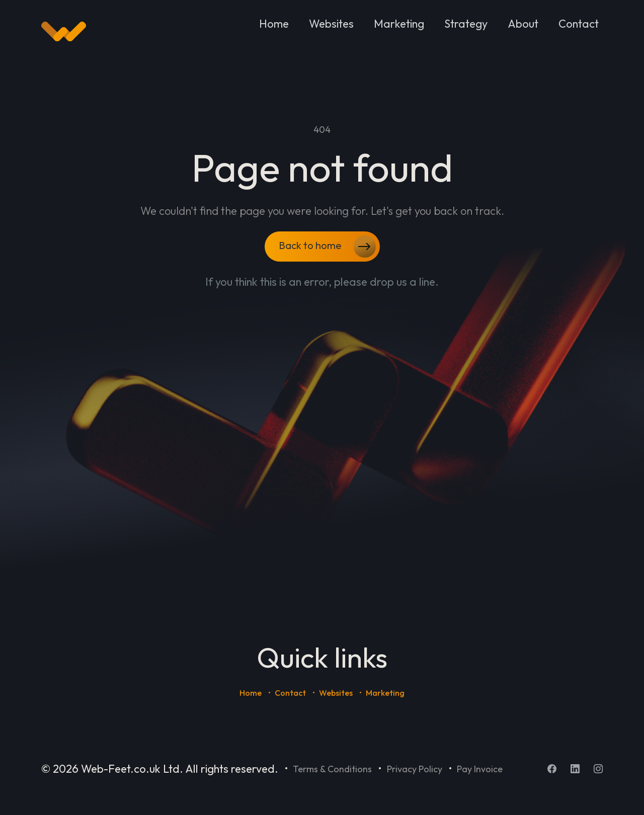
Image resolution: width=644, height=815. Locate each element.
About (523, 24)
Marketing (399, 24)
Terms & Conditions (332, 769)
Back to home (327, 247)
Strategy (466, 24)
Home (274, 24)
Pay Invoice (480, 769)
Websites (331, 24)
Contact (579, 24)
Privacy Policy (415, 769)
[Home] (64, 32)
